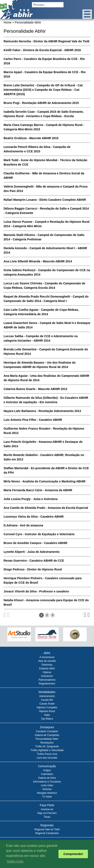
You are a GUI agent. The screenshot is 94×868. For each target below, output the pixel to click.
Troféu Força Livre (47, 754)
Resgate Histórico (47, 793)
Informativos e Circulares (47, 782)
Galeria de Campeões (47, 735)
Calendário (47, 774)
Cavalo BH (47, 700)
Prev (8, 636)
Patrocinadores (47, 680)
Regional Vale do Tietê (47, 829)
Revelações (47, 743)
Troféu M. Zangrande (47, 746)
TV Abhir (47, 797)
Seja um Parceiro (47, 813)
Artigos (47, 770)
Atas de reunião (47, 661)
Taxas (47, 817)
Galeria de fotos (47, 778)
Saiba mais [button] (15, 861)
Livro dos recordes (47, 758)
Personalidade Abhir (47, 739)
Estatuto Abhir (47, 668)
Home (7, 22)
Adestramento (47, 696)
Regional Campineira (47, 833)
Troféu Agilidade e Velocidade (47, 750)
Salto (47, 715)
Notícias (47, 789)
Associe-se (47, 809)
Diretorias (47, 665)
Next (86, 636)
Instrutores (47, 676)
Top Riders (47, 719)
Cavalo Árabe (47, 704)
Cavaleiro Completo (47, 731)
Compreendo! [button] (73, 854)
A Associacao (47, 657)
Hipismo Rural (47, 711)
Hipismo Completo (47, 707)
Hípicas (47, 672)
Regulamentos (47, 684)
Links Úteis (47, 785)
